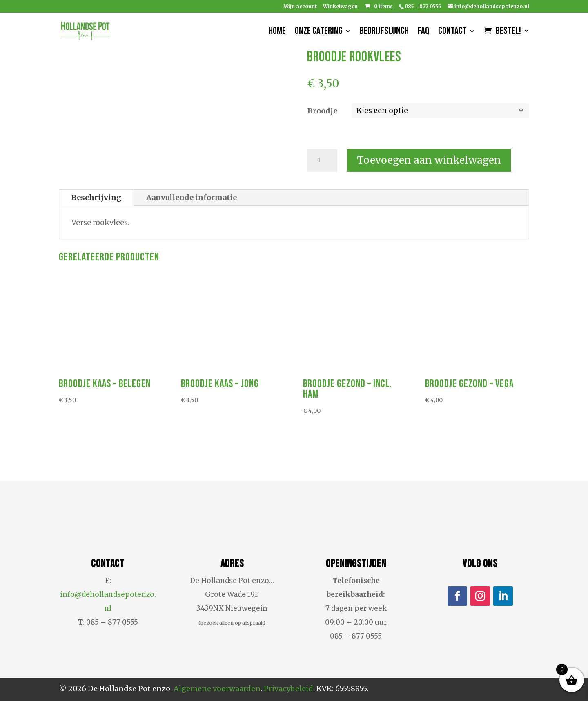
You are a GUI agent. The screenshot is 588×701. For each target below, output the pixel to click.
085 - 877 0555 (423, 6)
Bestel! (508, 32)
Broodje (322, 111)
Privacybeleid (288, 689)
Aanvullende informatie (192, 197)
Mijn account (300, 7)
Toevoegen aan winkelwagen (429, 160)
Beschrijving (96, 197)
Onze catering (319, 32)
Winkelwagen (340, 7)
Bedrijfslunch (384, 32)
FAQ (423, 32)
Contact (452, 32)
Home (277, 32)
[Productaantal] (322, 160)
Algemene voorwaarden (217, 689)
